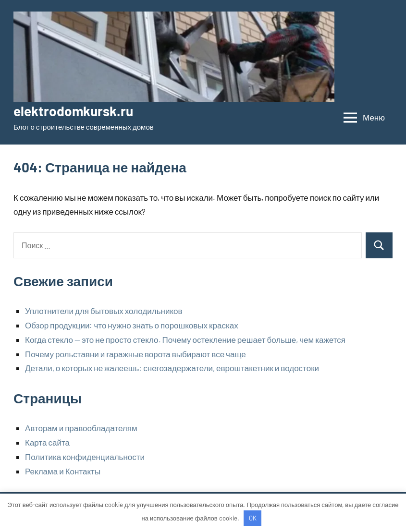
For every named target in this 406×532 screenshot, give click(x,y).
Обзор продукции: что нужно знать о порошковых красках (132, 325)
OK (253, 518)
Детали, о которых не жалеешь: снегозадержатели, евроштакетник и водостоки (172, 368)
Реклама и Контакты (63, 471)
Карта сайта (47, 442)
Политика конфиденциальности (85, 457)
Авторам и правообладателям (81, 428)
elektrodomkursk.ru (73, 111)
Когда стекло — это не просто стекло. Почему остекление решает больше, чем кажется (185, 339)
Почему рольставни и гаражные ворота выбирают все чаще (135, 354)
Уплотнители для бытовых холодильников (104, 311)
